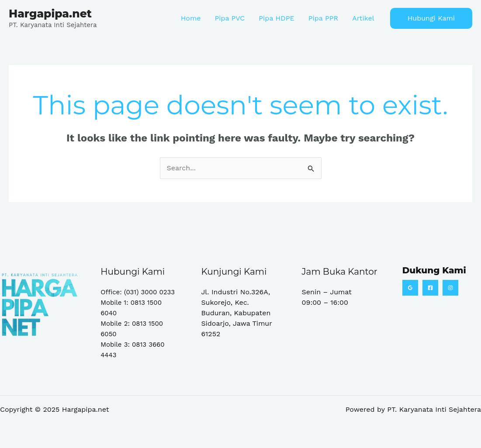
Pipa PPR (323, 18)
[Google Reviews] (410, 288)
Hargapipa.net (50, 14)
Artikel (363, 18)
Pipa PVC (230, 18)
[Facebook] (430, 288)
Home (191, 18)
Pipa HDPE (276, 18)
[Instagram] (450, 288)
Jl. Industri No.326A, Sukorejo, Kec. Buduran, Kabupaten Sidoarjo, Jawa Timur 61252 (236, 313)
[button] (431, 18)
